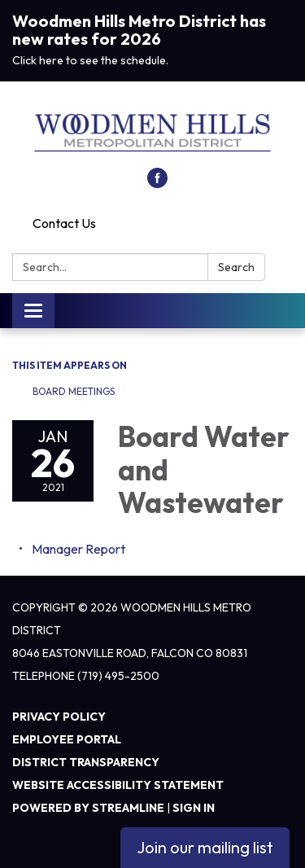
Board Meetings (74, 391)
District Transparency (86, 762)
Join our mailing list (205, 847)
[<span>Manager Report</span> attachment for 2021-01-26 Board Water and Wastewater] (78, 549)
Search (236, 267)
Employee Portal (67, 739)
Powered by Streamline (88, 808)
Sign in (194, 808)
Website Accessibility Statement (118, 785)
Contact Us (64, 223)
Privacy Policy (59, 717)
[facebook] (157, 183)
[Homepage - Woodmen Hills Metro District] (152, 133)
